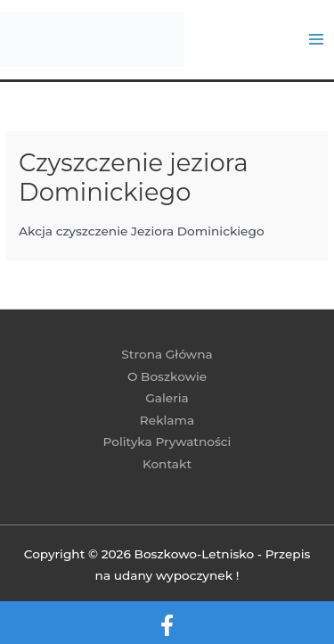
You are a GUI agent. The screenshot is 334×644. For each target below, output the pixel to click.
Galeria (167, 398)
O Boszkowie (167, 376)
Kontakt (167, 464)
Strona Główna (167, 354)
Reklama (167, 420)
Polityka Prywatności (167, 442)
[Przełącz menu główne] (317, 40)
